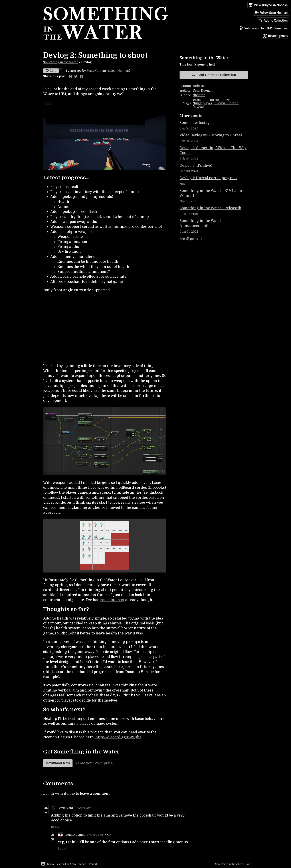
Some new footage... (197, 123)
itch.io (50, 864)
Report (93, 864)
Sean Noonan (96, 71)
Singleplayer (203, 103)
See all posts (189, 239)
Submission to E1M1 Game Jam (263, 28)
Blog (247, 864)
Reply (55, 827)
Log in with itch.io (59, 794)
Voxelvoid (66, 808)
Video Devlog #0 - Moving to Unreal (211, 135)
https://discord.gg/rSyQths (118, 737)
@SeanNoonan (118, 71)
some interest (112, 600)
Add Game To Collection (214, 75)
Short (225, 100)
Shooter (199, 95)
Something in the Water (61, 62)
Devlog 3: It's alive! (196, 166)
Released (200, 86)
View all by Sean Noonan (71, 864)
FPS (204, 100)
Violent (199, 107)
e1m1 (197, 100)
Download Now (58, 763)
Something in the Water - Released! (210, 208)
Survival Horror (226, 103)
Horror (214, 100)
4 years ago (83, 808)
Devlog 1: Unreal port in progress (208, 178)
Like (51, 71)
